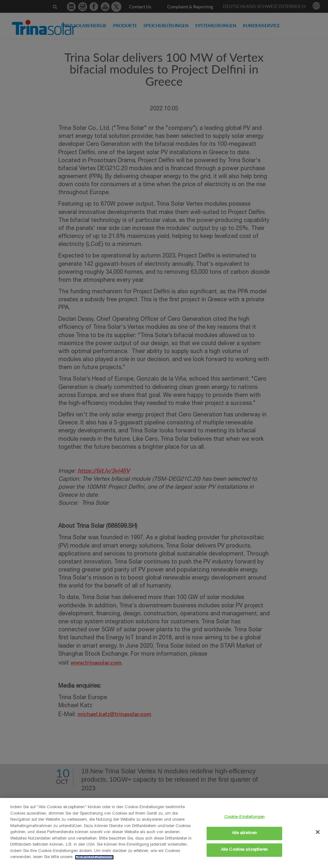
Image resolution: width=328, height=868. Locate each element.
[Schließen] (318, 832)
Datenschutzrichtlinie (94, 857)
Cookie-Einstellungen (245, 817)
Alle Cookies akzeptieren (244, 850)
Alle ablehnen (245, 833)
